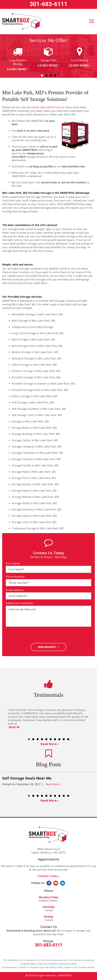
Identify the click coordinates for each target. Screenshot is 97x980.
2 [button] (46, 75)
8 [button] (59, 739)
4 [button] (55, 75)
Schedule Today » (48, 876)
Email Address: (15, 590)
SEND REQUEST (47, 647)
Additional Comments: (20, 603)
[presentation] (28, 635)
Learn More (17, 69)
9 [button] (64, 739)
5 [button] (46, 739)
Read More (49, 744)
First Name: (13, 563)
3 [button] (51, 75)
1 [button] (42, 75)
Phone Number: (16, 577)
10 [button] (68, 739)
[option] (18, 59)
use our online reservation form (41, 107)
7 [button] (55, 739)
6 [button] (51, 739)
